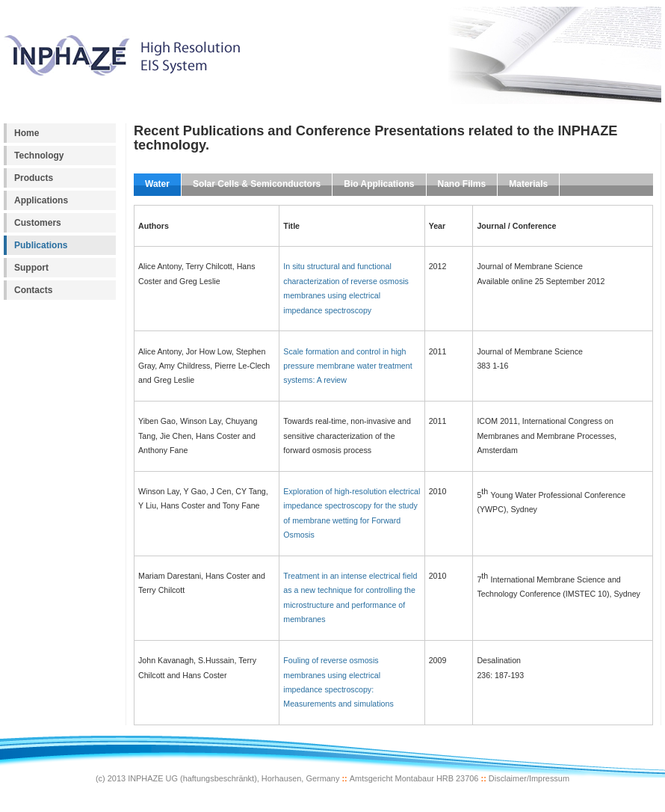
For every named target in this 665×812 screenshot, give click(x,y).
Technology (39, 156)
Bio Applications (379, 184)
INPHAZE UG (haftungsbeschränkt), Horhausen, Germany (233, 778)
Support (31, 268)
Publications (41, 245)
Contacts (33, 290)
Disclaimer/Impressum (529, 778)
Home (27, 133)
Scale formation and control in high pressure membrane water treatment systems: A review (347, 366)
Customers (38, 223)
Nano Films (462, 184)
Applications (41, 200)
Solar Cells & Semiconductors (257, 184)
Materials (528, 184)
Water (157, 184)
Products (34, 178)
